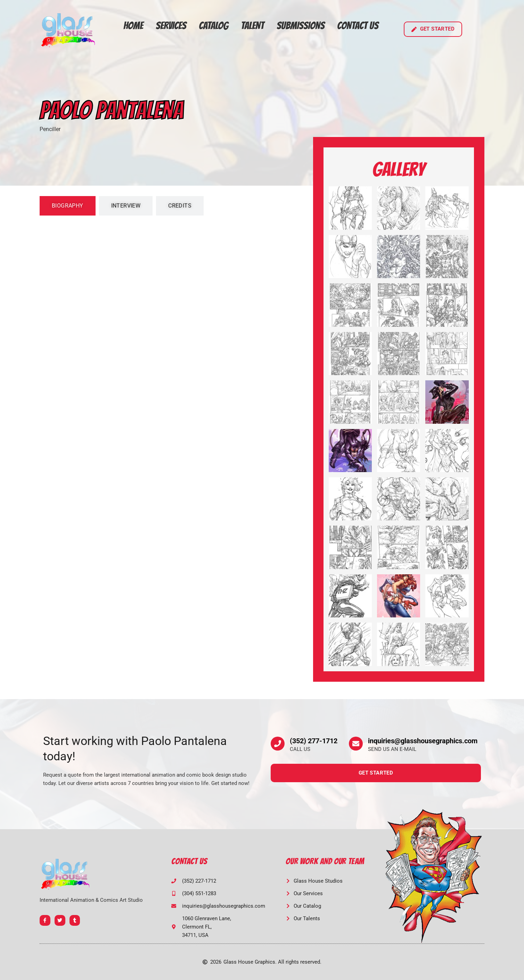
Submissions (301, 26)
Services (171, 26)
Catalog (214, 26)
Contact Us (358, 26)
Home (133, 26)
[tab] (68, 206)
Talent (252, 26)
